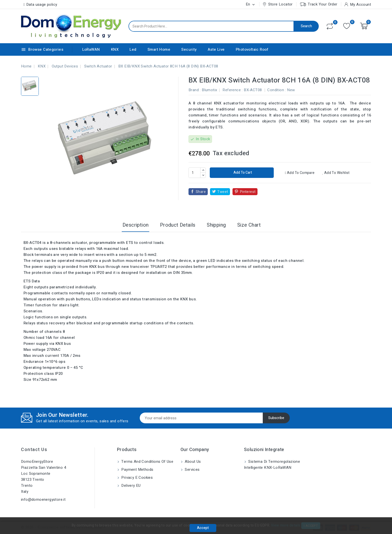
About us (192, 462)
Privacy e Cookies (136, 478)
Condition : (276, 90)
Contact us (34, 450)
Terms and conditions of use (147, 462)
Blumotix (209, 90)
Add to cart (242, 173)
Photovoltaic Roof (252, 49)
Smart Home (159, 49)
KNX (115, 49)
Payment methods (137, 470)
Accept (203, 528)
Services (192, 470)
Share (201, 192)
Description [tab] (135, 225)
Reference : (232, 90)
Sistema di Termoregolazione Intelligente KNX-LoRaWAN (272, 465)
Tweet (223, 192)
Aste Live (216, 49)
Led (133, 49)
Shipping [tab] (216, 225)
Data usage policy (42, 4)
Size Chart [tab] (249, 225)
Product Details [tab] (178, 225)
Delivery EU (130, 486)
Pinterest (248, 192)
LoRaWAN (91, 49)
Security (189, 49)
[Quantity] (194, 173)
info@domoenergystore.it (43, 500)
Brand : (195, 90)
